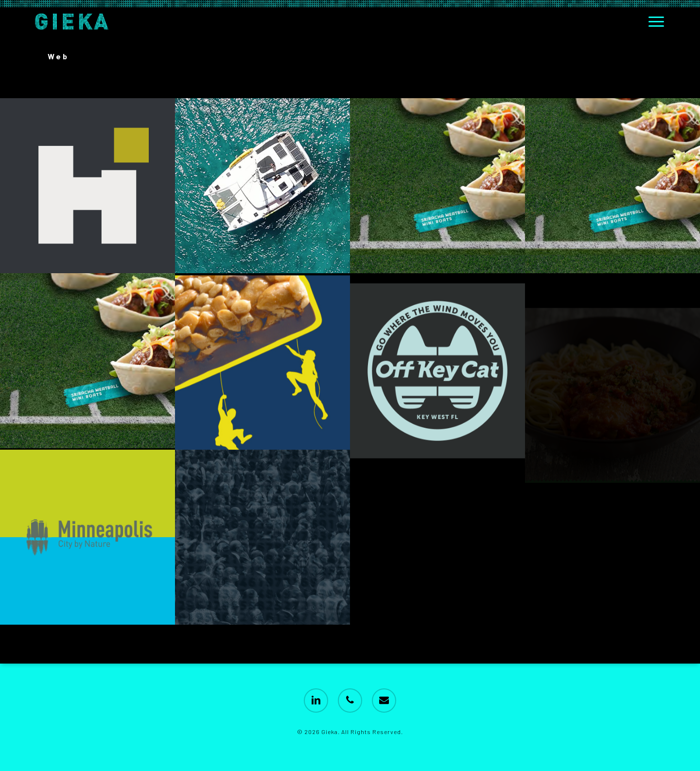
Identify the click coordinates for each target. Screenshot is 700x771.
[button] (657, 21)
